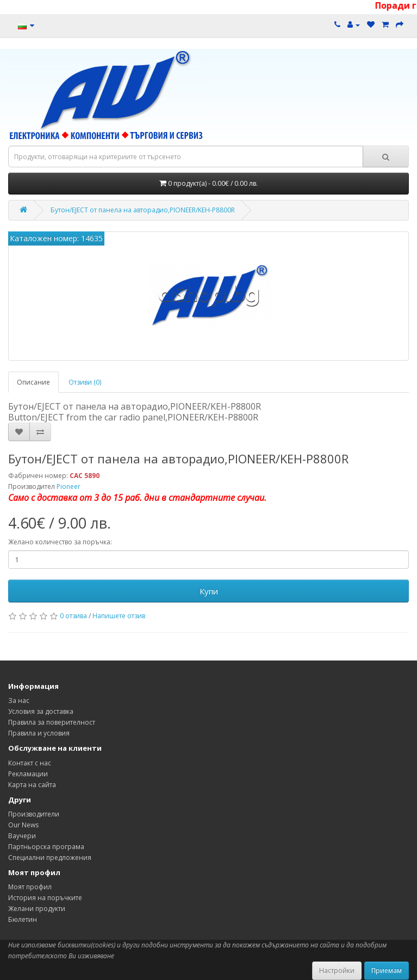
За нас (19, 701)
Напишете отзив (119, 616)
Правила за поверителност (52, 722)
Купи (209, 591)
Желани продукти (37, 909)
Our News (23, 825)
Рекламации (28, 774)
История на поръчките (45, 898)
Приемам (387, 970)
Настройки (337, 970)
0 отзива (73, 616)
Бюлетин (23, 919)
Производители (34, 814)
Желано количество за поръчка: (60, 542)
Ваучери (22, 836)
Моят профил (30, 887)
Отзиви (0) (85, 382)
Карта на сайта (32, 785)
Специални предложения (50, 857)
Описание (33, 382)
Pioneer (69, 486)
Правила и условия (39, 733)
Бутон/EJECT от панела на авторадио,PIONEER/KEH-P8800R (143, 210)
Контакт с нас (30, 763)
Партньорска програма (46, 847)
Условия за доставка (41, 711)
